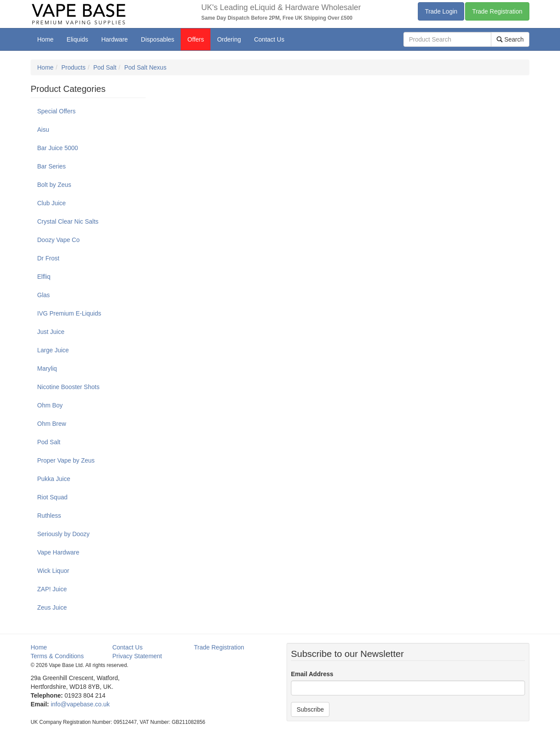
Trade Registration (497, 11)
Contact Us (269, 39)
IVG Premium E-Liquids (69, 313)
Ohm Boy (50, 405)
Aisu (43, 130)
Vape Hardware (58, 552)
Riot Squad (52, 497)
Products (73, 67)
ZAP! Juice (52, 589)
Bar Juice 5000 (58, 148)
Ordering (229, 39)
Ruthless (49, 516)
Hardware (114, 39)
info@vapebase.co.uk (80, 704)
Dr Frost (48, 258)
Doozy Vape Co (58, 240)
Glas (44, 295)
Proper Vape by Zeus (66, 460)
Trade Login (441, 11)
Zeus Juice (52, 607)
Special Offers (56, 111)
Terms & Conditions (57, 656)
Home (45, 39)
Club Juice (51, 203)
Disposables (157, 39)
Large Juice (53, 350)
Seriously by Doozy (63, 534)
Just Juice (51, 332)
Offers (196, 39)
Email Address (312, 674)
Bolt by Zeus (54, 185)
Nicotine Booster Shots (68, 387)
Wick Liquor (53, 571)
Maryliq (47, 369)
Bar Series (51, 166)
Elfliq (44, 277)
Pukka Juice (54, 479)
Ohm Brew (52, 424)
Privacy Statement (137, 656)
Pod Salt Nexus (145, 67)
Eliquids (77, 39)
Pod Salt (105, 67)
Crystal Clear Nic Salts (68, 221)
